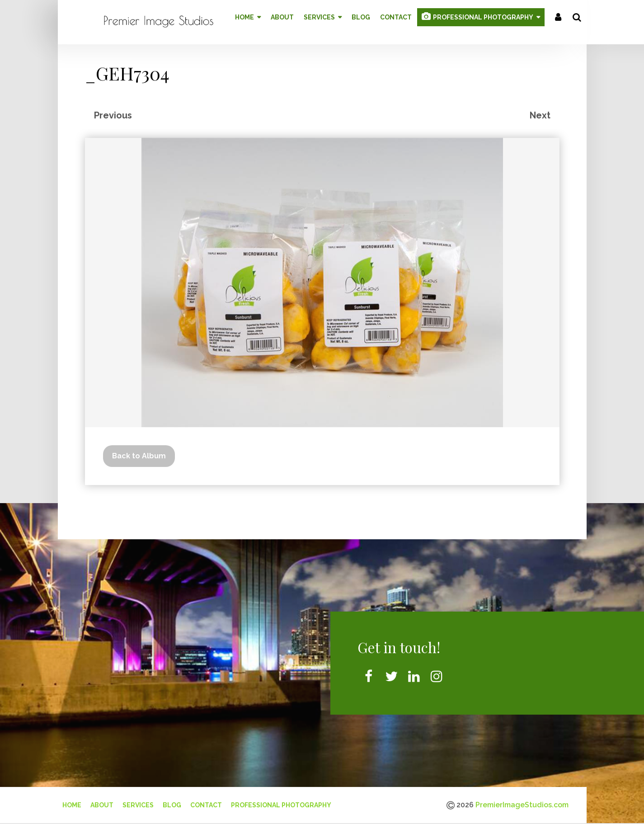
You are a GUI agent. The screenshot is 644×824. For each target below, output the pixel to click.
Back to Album (139, 452)
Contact (206, 802)
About (102, 802)
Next (540, 112)
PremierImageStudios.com (522, 802)
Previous (113, 112)
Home (72, 802)
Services (138, 802)
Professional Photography (281, 802)
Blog (172, 802)
